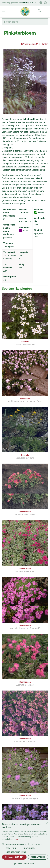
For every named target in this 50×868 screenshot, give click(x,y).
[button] (25, 864)
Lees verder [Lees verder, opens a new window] (18, 839)
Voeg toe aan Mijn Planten (36, 44)
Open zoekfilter (12, 22)
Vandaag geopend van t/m (19, 3)
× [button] (47, 823)
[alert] (25, 844)
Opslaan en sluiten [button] (14, 857)
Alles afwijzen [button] (38, 857)
